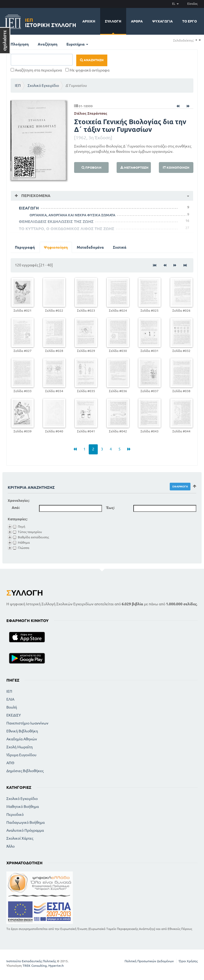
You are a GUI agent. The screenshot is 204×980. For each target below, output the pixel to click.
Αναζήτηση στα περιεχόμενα (36, 70)
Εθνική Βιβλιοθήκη (22, 731)
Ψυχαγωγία (162, 21)
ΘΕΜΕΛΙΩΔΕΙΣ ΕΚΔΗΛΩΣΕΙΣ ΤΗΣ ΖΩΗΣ (56, 221)
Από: (16, 508)
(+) (196, 40)
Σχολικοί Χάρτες (20, 838)
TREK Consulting (35, 966)
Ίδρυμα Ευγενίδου (21, 755)
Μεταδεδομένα (90, 247)
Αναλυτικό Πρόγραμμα (25, 830)
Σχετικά (120, 247)
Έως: (110, 508)
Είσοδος (192, 4)
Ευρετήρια (77, 44)
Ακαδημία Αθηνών (22, 739)
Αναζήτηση (48, 44)
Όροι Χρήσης (188, 961)
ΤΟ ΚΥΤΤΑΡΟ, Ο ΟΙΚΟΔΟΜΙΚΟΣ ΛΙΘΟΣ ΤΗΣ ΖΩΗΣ (67, 229)
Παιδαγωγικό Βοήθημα (25, 822)
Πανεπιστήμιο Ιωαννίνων (27, 723)
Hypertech (56, 966)
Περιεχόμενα (35, 196)
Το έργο (190, 21)
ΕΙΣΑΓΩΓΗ (29, 208)
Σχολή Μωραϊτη (20, 747)
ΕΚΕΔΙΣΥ (14, 715)
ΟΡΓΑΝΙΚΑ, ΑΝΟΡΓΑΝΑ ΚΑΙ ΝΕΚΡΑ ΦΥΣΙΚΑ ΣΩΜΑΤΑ (72, 215)
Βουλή (12, 707)
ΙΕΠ (18, 86)
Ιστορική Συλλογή (51, 22)
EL (175, 4)
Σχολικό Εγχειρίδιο (43, 86)
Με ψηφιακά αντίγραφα (87, 70)
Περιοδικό (15, 815)
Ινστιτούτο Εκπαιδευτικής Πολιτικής (31, 961)
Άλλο (10, 846)
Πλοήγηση (20, 44)
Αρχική (89, 21)
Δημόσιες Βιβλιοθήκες (25, 771)
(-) (200, 40)
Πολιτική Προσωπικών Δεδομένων (149, 961)
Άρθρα (137, 21)
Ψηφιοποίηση (56, 247)
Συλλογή (113, 21)
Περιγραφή (25, 247)
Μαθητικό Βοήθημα (23, 807)
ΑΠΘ (10, 763)
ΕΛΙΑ (10, 699)
